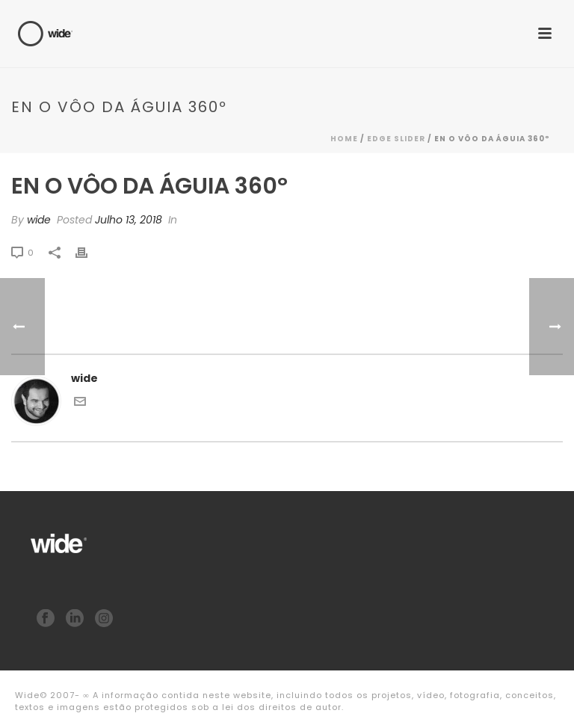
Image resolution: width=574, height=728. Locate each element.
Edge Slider (396, 139)
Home (344, 139)
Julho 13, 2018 (129, 220)
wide (39, 220)
